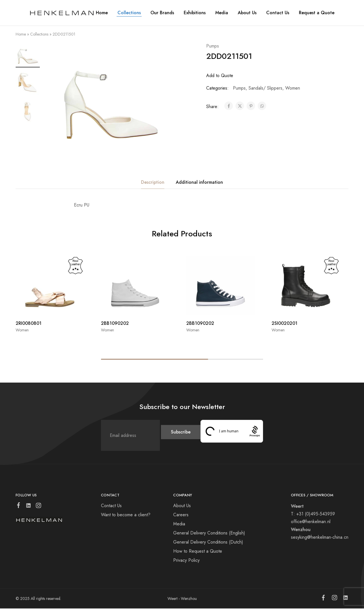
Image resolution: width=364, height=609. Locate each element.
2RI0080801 (29, 324)
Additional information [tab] (199, 183)
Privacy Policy (186, 561)
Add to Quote (220, 76)
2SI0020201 (285, 324)
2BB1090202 (115, 324)
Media (222, 13)
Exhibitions (195, 13)
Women (293, 88)
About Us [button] (247, 13)
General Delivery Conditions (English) (209, 533)
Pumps (213, 46)
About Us (182, 506)
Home (102, 13)
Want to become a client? (126, 515)
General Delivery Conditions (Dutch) (208, 543)
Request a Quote (317, 13)
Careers (181, 515)
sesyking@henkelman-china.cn (320, 538)
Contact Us (278, 13)
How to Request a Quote (198, 552)
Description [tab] (153, 183)
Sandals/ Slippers (265, 88)
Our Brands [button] (162, 13)
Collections (39, 34)
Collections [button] (129, 13)
